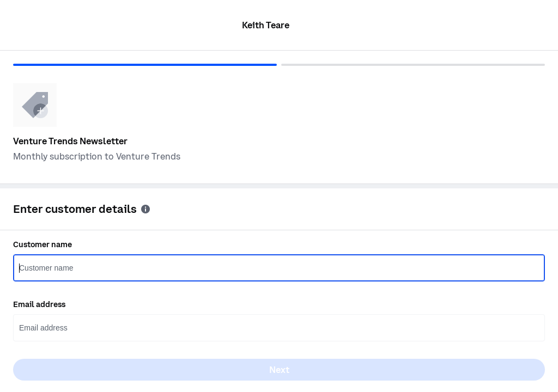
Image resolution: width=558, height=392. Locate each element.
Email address (39, 304)
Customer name (43, 244)
